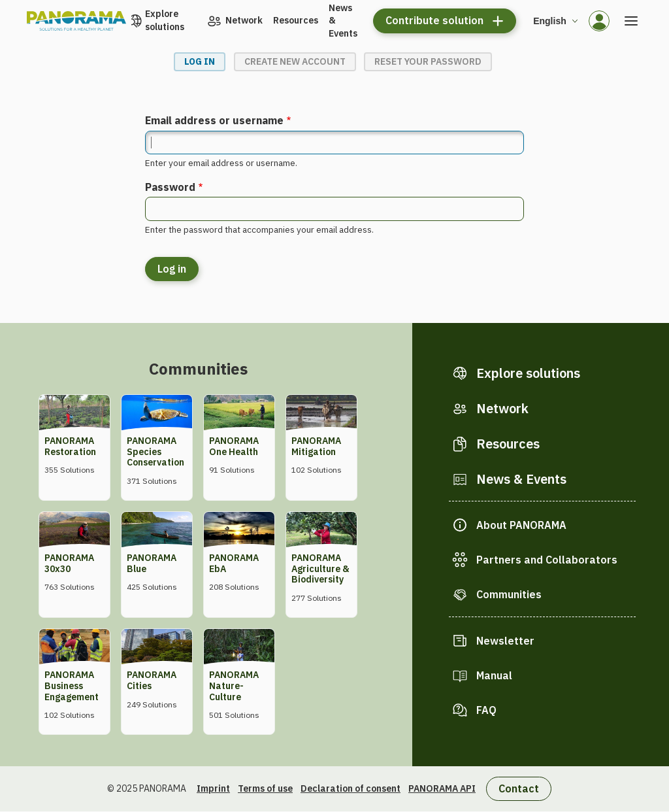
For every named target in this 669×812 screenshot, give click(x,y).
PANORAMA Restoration (70, 446)
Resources (296, 20)
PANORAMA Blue (152, 563)
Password (170, 187)
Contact (519, 788)
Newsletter (505, 641)
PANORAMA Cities (152, 680)
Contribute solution (434, 20)
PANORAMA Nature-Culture (234, 686)
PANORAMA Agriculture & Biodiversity (320, 569)
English (550, 21)
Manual (494, 675)
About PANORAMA (521, 525)
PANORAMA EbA (234, 563)
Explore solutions (165, 20)
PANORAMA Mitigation (316, 446)
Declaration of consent (351, 788)
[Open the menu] (631, 21)
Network (244, 20)
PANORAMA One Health (234, 446)
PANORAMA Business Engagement (72, 686)
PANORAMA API (442, 788)
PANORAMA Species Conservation (155, 452)
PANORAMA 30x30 (69, 563)
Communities (509, 594)
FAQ (486, 710)
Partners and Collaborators (547, 560)
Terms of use (265, 788)
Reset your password (428, 61)
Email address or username (214, 120)
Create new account (295, 61)
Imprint (213, 788)
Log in (200, 61)
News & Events (343, 21)
